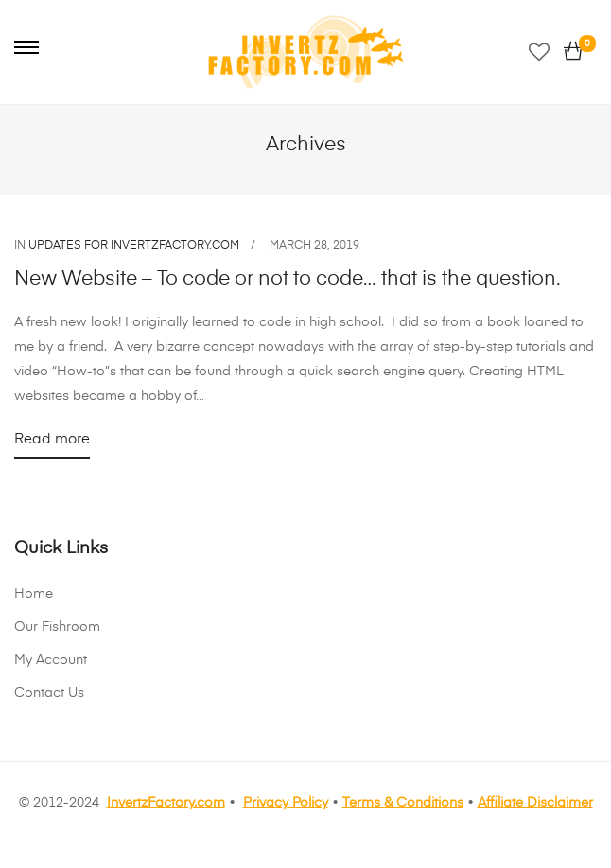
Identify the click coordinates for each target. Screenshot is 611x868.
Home (34, 594)
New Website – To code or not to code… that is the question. (288, 279)
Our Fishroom (57, 627)
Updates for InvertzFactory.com (134, 246)
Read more (52, 443)
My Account (51, 660)
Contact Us (49, 693)
